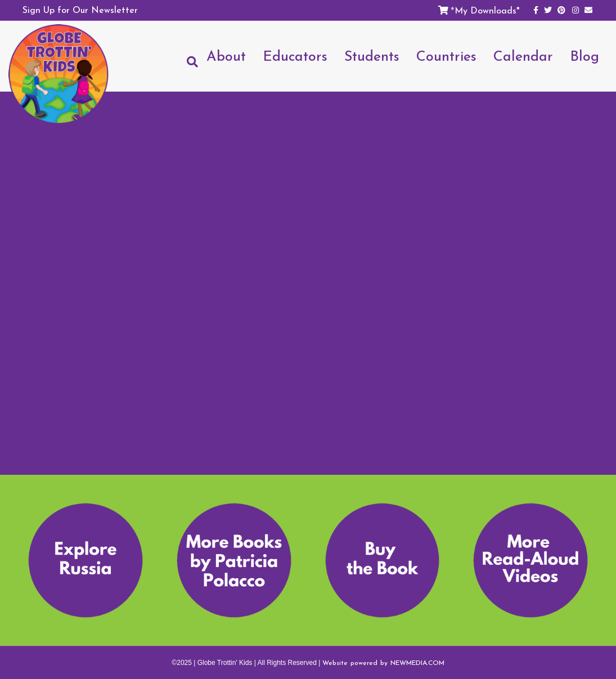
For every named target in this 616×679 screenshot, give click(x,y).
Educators (295, 56)
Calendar (523, 56)
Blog (584, 56)
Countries (446, 56)
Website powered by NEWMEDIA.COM (383, 663)
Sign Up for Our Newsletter (80, 10)
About (226, 56)
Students (372, 56)
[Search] (188, 62)
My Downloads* (487, 10)
